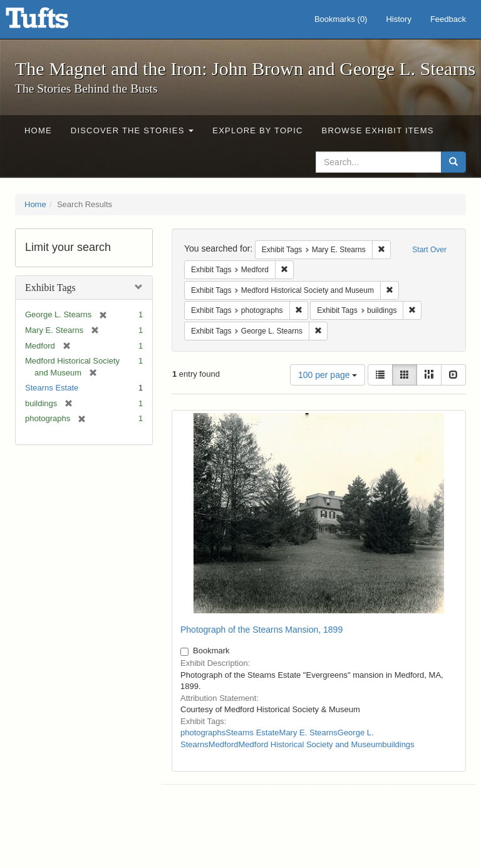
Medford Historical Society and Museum (311, 744)
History (398, 19)
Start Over (429, 250)
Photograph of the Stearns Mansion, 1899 (261, 630)
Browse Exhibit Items (378, 130)
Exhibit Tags (50, 288)
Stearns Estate (52, 388)
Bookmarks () (341, 19)
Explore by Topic (257, 130)
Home (38, 130)
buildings (398, 744)
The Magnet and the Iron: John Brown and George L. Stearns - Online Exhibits (53, 22)
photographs (203, 733)
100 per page (328, 375)
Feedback (448, 19)
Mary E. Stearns (308, 733)
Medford (224, 744)
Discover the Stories (132, 130)
